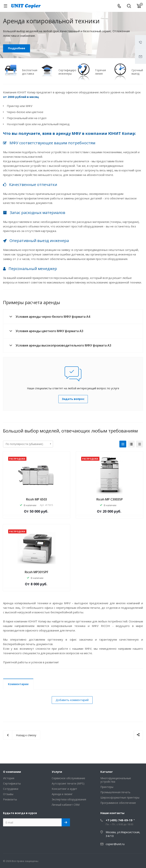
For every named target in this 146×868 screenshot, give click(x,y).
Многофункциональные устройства (116, 780)
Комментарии (18, 684)
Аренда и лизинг (62, 794)
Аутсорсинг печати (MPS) (68, 783)
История (9, 778)
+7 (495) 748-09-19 (119, 820)
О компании (12, 772)
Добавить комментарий (72, 700)
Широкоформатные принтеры (120, 797)
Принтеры (107, 787)
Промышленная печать (115, 792)
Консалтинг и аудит (64, 789)
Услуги (57, 772)
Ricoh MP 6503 (36, 499)
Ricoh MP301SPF (36, 572)
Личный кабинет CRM (66, 805)
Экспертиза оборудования (69, 799)
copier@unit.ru (115, 844)
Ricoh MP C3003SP (110, 499)
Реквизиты (10, 799)
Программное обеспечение (118, 803)
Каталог (107, 772)
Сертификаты (12, 783)
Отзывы (8, 794)
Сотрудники (11, 789)
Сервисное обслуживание (68, 778)
